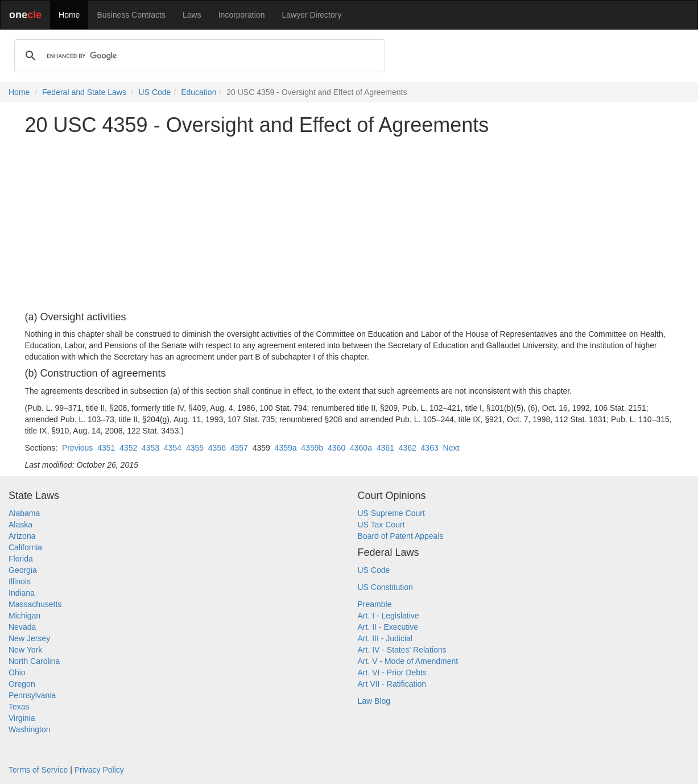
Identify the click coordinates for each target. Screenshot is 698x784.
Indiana (22, 593)
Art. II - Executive (388, 627)
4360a (361, 448)
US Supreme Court (391, 513)
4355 (195, 448)
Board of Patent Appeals (401, 536)
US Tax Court (381, 525)
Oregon (22, 684)
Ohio (17, 672)
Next (451, 448)
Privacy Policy (99, 770)
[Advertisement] (349, 224)
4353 (150, 448)
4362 (408, 448)
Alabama (24, 513)
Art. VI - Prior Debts (392, 672)
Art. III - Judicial (385, 638)
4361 (385, 448)
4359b (312, 448)
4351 (106, 448)
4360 (336, 448)
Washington (29, 729)
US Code (155, 92)
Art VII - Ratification (392, 684)
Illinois (20, 581)
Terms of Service (38, 770)
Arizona (22, 536)
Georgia (23, 570)
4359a (286, 448)
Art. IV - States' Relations (402, 650)
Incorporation (242, 15)
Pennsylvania (32, 695)
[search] (198, 56)
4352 (128, 448)
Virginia (22, 718)
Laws (192, 15)
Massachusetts (35, 604)
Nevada (22, 627)
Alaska (20, 525)
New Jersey (29, 638)
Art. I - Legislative (389, 616)
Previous (77, 448)
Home (69, 15)
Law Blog (374, 701)
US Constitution (385, 587)
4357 (239, 448)
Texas (19, 707)
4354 (173, 448)
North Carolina (34, 661)
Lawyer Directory (311, 15)
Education (199, 92)
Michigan (24, 616)
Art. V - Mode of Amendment (408, 661)
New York (25, 650)
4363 (430, 448)
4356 (217, 448)
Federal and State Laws (84, 92)
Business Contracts (131, 15)
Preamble (375, 604)
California (25, 547)
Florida (21, 559)
